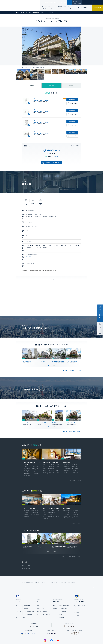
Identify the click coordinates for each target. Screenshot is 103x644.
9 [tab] (56, 540)
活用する (60, 6)
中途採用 (77, 605)
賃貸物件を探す (26, 553)
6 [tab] (54, 351)
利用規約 (59, 638)
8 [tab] (54, 540)
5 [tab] (53, 351)
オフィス (49, 2)
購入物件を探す (26, 557)
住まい (43, 2)
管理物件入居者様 (77, 3)
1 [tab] (49, 351)
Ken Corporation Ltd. (14, 5)
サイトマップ (67, 638)
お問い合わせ (98, 8)
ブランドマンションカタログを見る (71, 545)
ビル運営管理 (40, 597)
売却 (61, 603)
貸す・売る (19, 600)
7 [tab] (53, 540)
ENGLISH (75, 1)
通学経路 (36, 248)
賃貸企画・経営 (63, 597)
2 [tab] (50, 351)
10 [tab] (57, 540)
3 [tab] (51, 351)
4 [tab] (52, 351)
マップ (57, 156)
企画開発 (62, 606)
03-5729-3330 (51, 153)
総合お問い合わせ (37, 638)
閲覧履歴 (87, 3)
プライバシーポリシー (49, 638)
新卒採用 (77, 602)
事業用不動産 (56, 2)
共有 (100, 333)
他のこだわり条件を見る (74, 467)
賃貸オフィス (40, 594)
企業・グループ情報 (66, 2)
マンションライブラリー (83, 8)
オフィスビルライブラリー (44, 603)
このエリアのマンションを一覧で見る (70, 356)
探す (43, 6)
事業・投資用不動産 (42, 600)
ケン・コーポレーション (80, 599)
